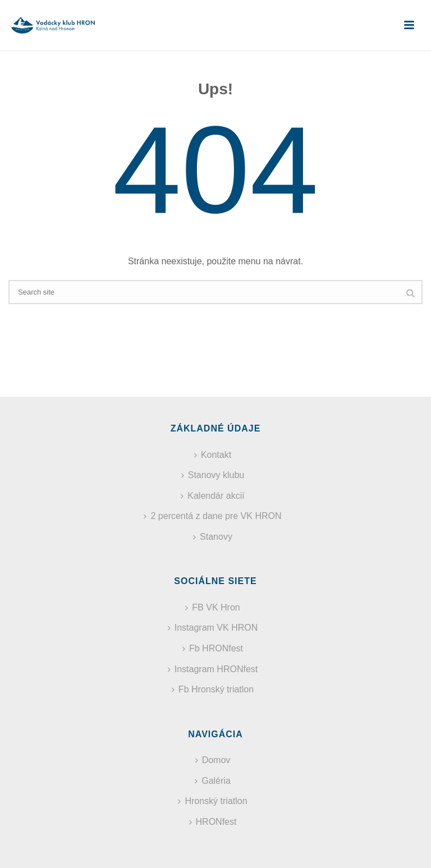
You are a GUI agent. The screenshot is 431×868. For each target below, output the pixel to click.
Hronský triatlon (212, 801)
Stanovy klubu (213, 475)
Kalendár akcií (212, 496)
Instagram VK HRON (213, 628)
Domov (213, 760)
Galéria (213, 781)
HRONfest (213, 822)
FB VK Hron (212, 607)
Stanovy (213, 537)
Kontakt (213, 455)
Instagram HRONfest (213, 669)
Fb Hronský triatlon (213, 689)
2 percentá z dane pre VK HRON (212, 516)
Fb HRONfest (213, 648)
